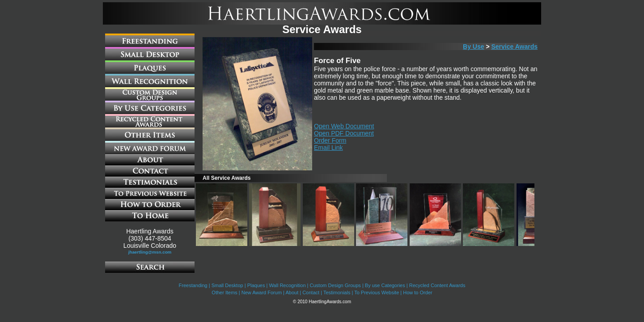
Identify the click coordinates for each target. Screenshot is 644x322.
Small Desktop (227, 285)
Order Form (330, 140)
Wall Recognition (287, 285)
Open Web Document (344, 126)
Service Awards (514, 47)
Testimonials (337, 292)
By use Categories (385, 285)
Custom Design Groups (335, 285)
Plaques (256, 285)
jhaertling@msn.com (150, 252)
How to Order (417, 292)
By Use (473, 47)
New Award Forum (262, 292)
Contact (311, 292)
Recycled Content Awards (437, 285)
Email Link (328, 148)
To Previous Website (377, 292)
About (292, 292)
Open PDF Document (344, 133)
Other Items (224, 292)
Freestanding (193, 285)
